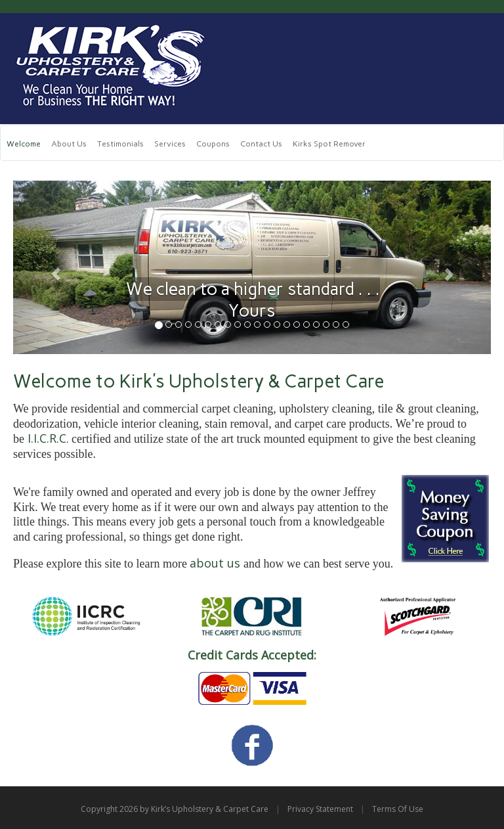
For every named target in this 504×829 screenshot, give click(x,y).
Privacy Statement (320, 809)
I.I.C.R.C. (48, 438)
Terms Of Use (398, 809)
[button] (49, 268)
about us (215, 563)
